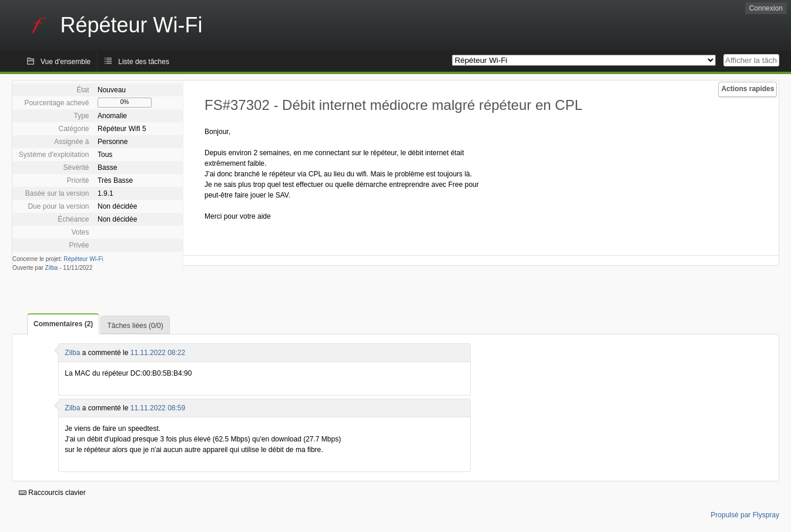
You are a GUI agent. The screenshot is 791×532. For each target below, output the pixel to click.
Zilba (52, 268)
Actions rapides (748, 89)
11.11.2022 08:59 (158, 408)
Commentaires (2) (63, 324)
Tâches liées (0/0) (135, 326)
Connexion (766, 8)
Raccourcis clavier (52, 493)
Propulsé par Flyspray (745, 515)
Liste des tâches (144, 62)
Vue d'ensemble (66, 62)
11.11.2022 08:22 (158, 353)
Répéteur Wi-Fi (83, 259)
